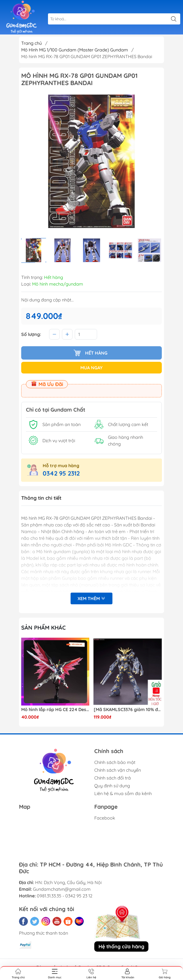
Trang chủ (32, 43)
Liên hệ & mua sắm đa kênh (123, 793)
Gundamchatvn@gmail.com (62, 889)
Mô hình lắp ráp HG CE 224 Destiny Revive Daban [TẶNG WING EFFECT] (55, 710)
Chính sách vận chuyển (118, 770)
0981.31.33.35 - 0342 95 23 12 (65, 896)
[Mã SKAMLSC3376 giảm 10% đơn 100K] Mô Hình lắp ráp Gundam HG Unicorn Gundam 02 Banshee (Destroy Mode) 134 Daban (128, 710)
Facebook (105, 818)
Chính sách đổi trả (113, 778)
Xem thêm (92, 599)
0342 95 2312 (61, 473)
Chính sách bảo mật (115, 762)
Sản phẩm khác (44, 628)
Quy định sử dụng (112, 786)
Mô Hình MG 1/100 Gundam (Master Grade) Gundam (75, 50)
